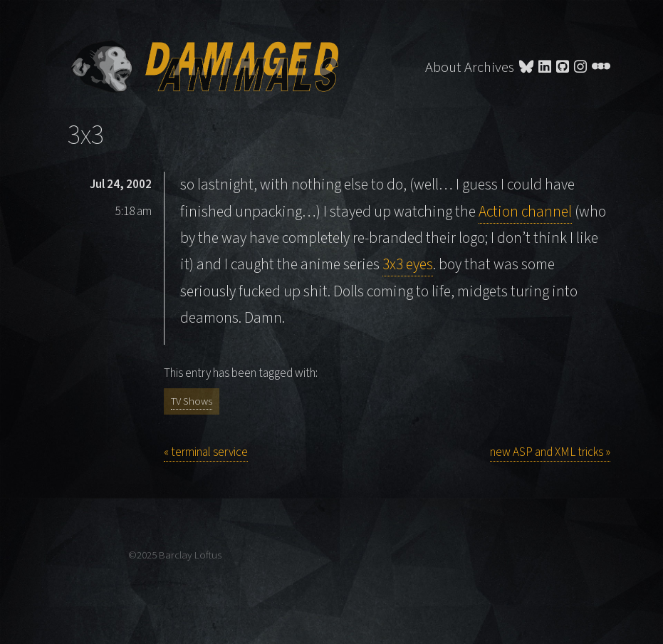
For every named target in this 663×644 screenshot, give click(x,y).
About (443, 67)
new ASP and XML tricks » (550, 452)
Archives (489, 67)
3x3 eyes (408, 265)
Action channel (525, 212)
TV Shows (192, 401)
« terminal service (206, 452)
